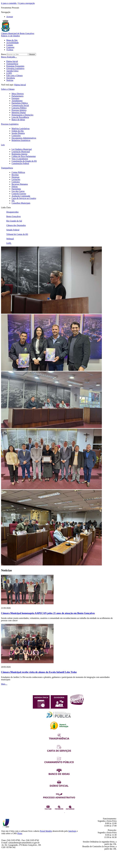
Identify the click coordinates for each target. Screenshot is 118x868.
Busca (4, 54)
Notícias (10, 80)
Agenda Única (12, 71)
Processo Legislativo (10, 124)
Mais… (4, 684)
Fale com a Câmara (14, 76)
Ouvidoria (11, 78)
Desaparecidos (12, 212)
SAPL (9, 243)
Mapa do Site (12, 40)
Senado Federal (13, 230)
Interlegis (72, 831)
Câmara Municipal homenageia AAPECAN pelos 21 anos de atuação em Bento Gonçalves (48, 613)
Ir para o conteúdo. (9, 3)
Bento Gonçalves (14, 216)
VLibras (10, 50)
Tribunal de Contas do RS (17, 234)
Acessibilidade (12, 43)
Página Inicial (12, 61)
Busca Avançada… (9, 57)
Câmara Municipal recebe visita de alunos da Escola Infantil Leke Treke (39, 672)
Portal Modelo (46, 831)
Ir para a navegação (27, 3)
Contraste (10, 47)
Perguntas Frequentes (15, 66)
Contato (10, 45)
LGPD (9, 73)
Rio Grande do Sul (14, 221)
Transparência (12, 64)
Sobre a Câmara (8, 89)
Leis (3, 145)
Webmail (10, 239)
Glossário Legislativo (15, 68)
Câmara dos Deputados (16, 225)
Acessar (10, 17)
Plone (20, 833)
